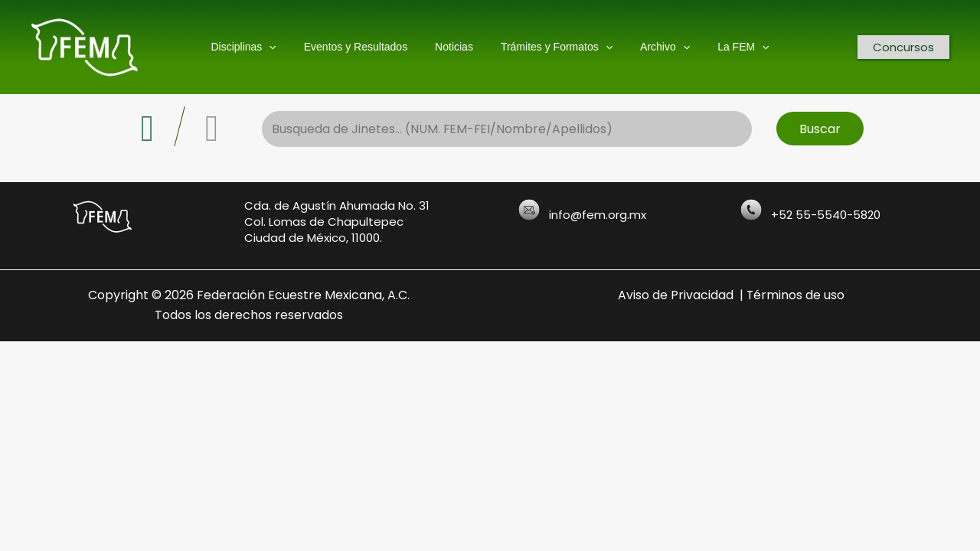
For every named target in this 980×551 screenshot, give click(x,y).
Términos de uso (796, 295)
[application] (284, 47)
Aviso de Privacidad (676, 295)
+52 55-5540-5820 (826, 215)
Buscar (820, 129)
